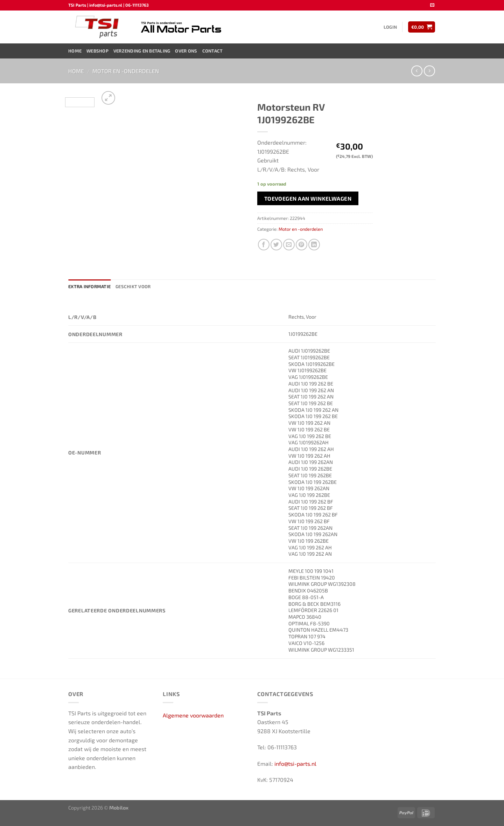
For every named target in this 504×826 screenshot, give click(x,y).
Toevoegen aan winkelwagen (308, 198)
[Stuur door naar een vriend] (289, 245)
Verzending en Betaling (142, 51)
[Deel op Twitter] (276, 245)
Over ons (186, 51)
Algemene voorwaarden (193, 715)
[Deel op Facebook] (264, 245)
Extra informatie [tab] (89, 286)
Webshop (97, 51)
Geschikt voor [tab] (133, 286)
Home (75, 51)
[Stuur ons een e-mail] (432, 5)
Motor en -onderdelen (126, 71)
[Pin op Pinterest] (302, 245)
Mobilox (119, 808)
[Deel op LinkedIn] (314, 245)
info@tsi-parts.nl (295, 763)
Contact (213, 51)
